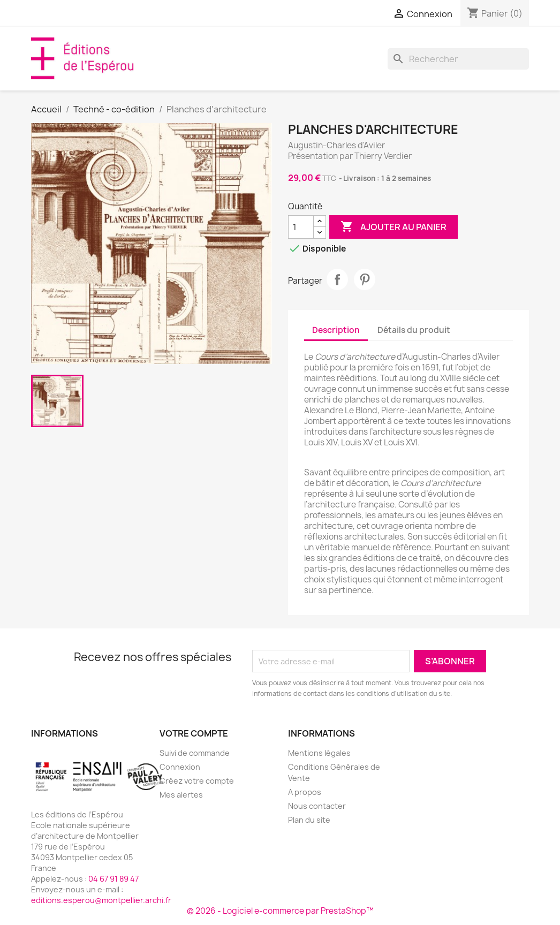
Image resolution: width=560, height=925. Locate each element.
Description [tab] (336, 330)
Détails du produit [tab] (414, 330)
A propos (305, 792)
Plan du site (309, 820)
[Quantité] (301, 227)
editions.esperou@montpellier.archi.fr (101, 900)
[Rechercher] (458, 59)
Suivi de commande (195, 753)
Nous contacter (317, 806)
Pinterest (365, 279)
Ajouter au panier (393, 227)
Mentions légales (319, 753)
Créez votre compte (197, 781)
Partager (337, 279)
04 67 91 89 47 (113, 879)
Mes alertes (181, 795)
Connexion (180, 767)
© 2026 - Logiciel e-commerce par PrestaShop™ (280, 911)
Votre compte (194, 733)
